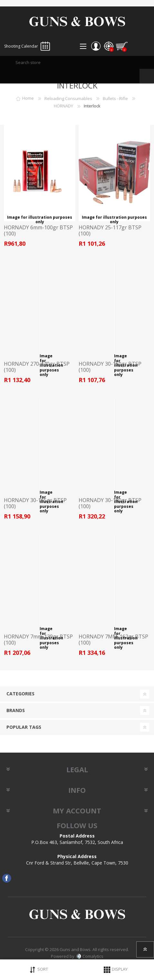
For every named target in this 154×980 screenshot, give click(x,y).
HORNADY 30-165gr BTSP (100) (35, 503)
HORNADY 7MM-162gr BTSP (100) (113, 640)
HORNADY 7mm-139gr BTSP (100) (38, 640)
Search (147, 76)
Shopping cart (122, 46)
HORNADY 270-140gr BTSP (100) (37, 367)
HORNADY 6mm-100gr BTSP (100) (38, 231)
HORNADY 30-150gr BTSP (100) (110, 367)
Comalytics (90, 956)
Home (28, 98)
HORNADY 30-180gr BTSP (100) (110, 503)
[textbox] (77, 62)
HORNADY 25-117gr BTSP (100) (110, 231)
